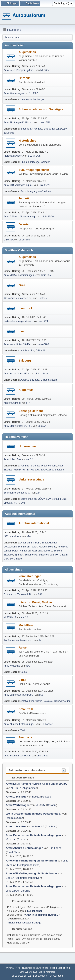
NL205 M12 (10, 617)
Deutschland (10, 547)
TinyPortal (9, 968)
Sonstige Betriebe (31, 411)
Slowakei (8, 555)
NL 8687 (45, 70)
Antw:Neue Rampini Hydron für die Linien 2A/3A (36, 784)
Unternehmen (28, 446)
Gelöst (24, 672)
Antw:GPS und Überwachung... (20, 217)
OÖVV (41, 499)
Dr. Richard (36, 129)
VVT (23, 503)
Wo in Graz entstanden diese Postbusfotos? (34, 814)
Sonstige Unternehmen (44, 466)
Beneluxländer (49, 543)
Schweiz (48, 551)
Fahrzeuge (34, 162)
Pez (41, 640)
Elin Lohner (42, 374)
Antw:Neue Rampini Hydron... (19, 70)
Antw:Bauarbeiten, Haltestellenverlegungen (33, 835)
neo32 (29, 459)
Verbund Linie (59, 499)
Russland (37, 551)
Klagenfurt (26, 390)
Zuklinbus (9, 133)
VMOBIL (8, 503)
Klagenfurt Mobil (13, 403)
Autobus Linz (27, 351)
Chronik (24, 78)
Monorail (11, 839)
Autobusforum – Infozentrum (27, 770)
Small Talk (26, 709)
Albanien (25, 543)
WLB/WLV (61, 129)
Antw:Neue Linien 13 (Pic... (18, 344)
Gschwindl (49, 129)
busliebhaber (35, 911)
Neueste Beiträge (21, 778)
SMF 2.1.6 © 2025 (29, 972)
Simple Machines (47, 972)
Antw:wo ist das (12, 666)
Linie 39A (8, 240)
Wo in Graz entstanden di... (18, 298)
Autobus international (34, 523)
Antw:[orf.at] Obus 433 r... (17, 374)
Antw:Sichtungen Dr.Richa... (18, 123)
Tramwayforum (62, 701)
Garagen (46, 162)
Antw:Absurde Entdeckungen (24, 848)
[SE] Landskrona (12, 536)
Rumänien (25, 551)
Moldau (52, 547)
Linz (21, 331)
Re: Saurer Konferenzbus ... (18, 640)
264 (38, 493)
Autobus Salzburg (30, 380)
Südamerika (31, 555)
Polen (15, 551)
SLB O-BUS (34, 156)
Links (22, 680)
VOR (17, 503)
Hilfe (18, 968)
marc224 (43, 321)
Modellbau (26, 625)
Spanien (19, 555)
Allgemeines (27, 52)
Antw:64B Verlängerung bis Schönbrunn (31, 861)
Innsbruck (26, 308)
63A (27, 666)
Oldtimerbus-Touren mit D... (18, 594)
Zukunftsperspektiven (34, 170)
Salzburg (25, 361)
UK (57, 555)
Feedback (25, 737)
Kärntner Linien (28, 499)
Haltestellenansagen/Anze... (18, 321)
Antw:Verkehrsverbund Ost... (19, 695)
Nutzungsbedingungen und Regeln (39, 968)
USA (6, 559)
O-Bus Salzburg (49, 380)
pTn (28, 403)
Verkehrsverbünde (31, 479)
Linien (24, 162)
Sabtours (60, 470)
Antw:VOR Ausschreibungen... (20, 275)
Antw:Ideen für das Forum (17, 756)
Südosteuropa (46, 555)
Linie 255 (46, 275)
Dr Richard (33, 470)
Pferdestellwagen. (13, 156)
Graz (22, 285)
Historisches (27, 141)
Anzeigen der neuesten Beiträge (24, 923)
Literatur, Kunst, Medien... (36, 602)
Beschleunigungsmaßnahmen (36, 191)
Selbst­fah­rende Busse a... (17, 493)
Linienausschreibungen (33, 99)
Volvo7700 (24, 240)
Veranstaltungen (30, 576)
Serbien (58, 551)
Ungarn (64, 555)
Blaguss (25, 129)
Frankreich (24, 547)
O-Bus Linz (41, 351)
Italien (34, 547)
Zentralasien (16, 559)
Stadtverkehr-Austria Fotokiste (36, 701)
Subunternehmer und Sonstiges (41, 109)
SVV (48, 499)
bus (41, 695)
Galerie (24, 224)
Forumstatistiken (21, 901)
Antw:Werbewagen (14, 93)
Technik (24, 198)
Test (23, 730)
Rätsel (23, 648)
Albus (60, 466)
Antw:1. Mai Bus (12, 459)
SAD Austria (47, 470)
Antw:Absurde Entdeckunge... (19, 724)
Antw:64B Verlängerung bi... (18, 185)
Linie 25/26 (44, 123)
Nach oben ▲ (64, 968)
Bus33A (42, 426)
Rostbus (42, 298)
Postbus (25, 466)
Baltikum (36, 543)
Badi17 (10, 878)
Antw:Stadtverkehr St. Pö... (18, 426)
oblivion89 (38, 826)
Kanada (43, 547)
